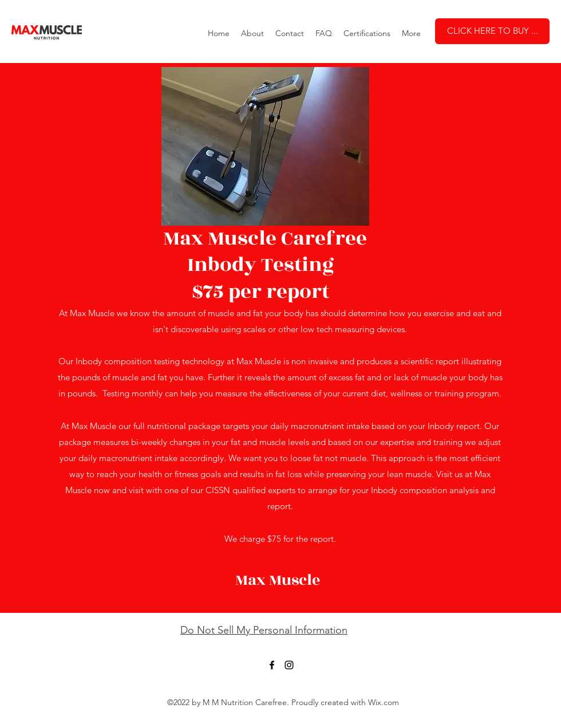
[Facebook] (272, 665)
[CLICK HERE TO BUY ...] (492, 31)
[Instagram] (289, 665)
